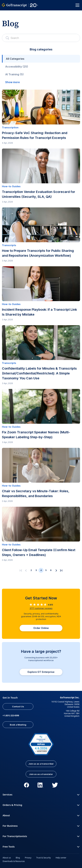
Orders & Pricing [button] (41, 805)
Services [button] (41, 794)
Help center (61, 858)
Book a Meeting (18, 725)
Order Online (41, 628)
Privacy (28, 858)
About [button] (41, 815)
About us (7, 858)
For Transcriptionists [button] (41, 836)
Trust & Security (44, 858)
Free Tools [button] (41, 847)
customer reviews (41, 608)
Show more (12, 82)
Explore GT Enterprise (41, 672)
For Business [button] (41, 826)
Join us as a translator (41, 774)
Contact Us (18, 706)
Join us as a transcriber (41, 764)
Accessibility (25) (17, 67)
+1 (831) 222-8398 (11, 715)
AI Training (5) (14, 74)
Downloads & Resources (14, 861)
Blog (18, 858)
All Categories (15, 59)
